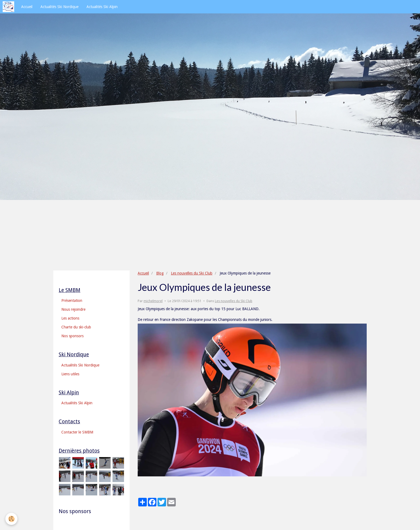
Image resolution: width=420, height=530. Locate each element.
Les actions (70, 318)
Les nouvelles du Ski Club (192, 273)
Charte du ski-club (76, 327)
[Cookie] (11, 519)
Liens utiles (70, 374)
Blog (160, 273)
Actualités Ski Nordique (59, 7)
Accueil (27, 7)
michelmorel (153, 301)
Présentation (72, 301)
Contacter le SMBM (77, 432)
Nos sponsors (72, 336)
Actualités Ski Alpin (102, 7)
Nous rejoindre (73, 309)
